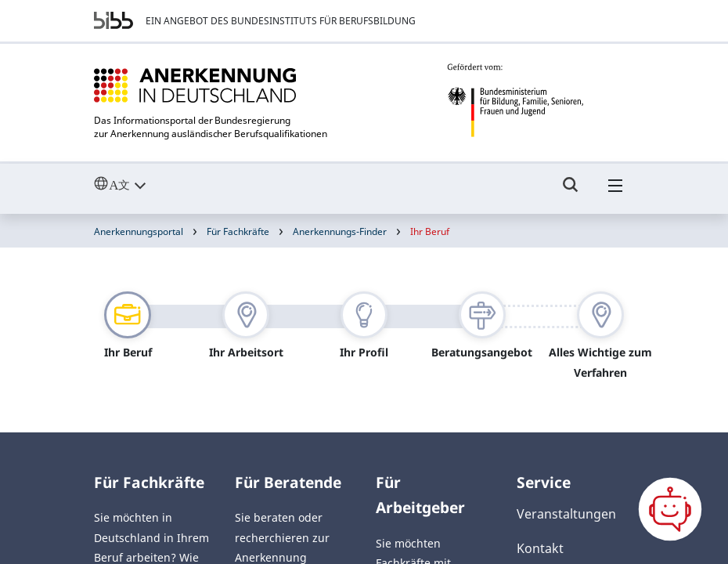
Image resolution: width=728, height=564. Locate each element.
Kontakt (540, 548)
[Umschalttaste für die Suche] (571, 192)
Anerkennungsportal (139, 231)
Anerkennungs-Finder (340, 231)
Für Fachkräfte (238, 231)
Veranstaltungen (566, 514)
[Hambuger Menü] (615, 192)
